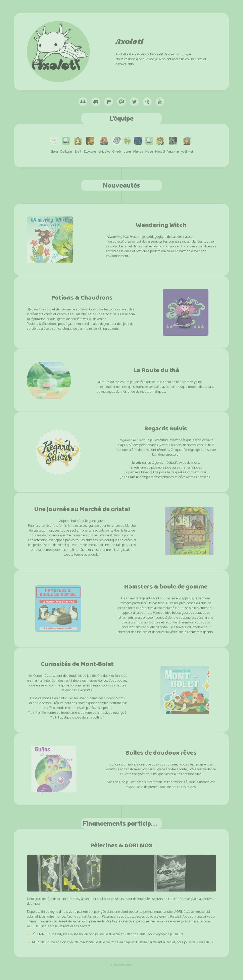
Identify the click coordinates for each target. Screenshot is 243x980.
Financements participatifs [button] (122, 823)
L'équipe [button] (122, 118)
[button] (83, 102)
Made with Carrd (121, 965)
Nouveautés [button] (121, 185)
